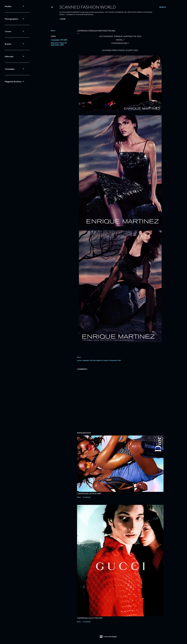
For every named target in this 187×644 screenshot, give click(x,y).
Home (63, 19)
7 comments (87, 497)
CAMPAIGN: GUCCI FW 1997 (90, 618)
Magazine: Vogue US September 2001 (59, 44)
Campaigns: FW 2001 (59, 40)
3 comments (87, 622)
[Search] (163, 7)
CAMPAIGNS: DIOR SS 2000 (89, 493)
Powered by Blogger (108, 637)
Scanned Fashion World (88, 7)
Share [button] (53, 30)
